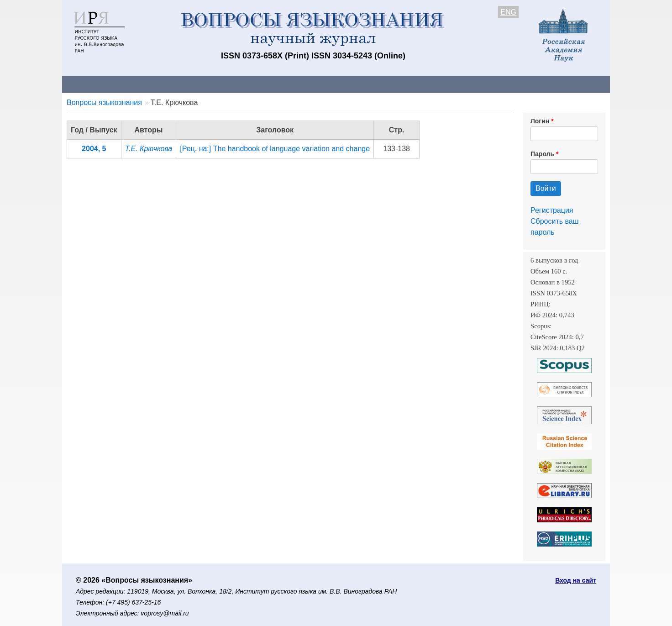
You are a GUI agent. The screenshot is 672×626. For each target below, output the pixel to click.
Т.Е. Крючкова (149, 149)
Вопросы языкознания (104, 103)
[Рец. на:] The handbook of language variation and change (275, 149)
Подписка (380, 84)
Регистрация (552, 210)
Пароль (542, 154)
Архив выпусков (318, 84)
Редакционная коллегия (454, 84)
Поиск (523, 84)
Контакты (142, 84)
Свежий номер (248, 84)
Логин (540, 121)
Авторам (191, 84)
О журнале (89, 84)
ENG (508, 12)
